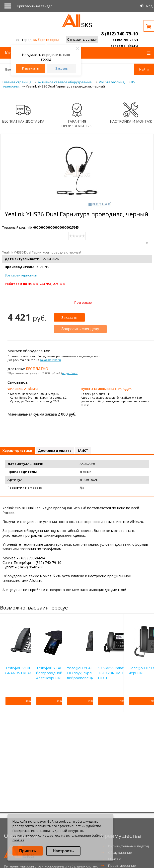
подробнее (70, 373)
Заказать (69, 317)
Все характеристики (21, 275)
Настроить (63, 851)
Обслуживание (120, 853)
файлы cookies (59, 821)
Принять (28, 851)
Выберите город (46, 40)
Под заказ (83, 302)
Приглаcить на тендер (35, 6)
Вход (149, 6)
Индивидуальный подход (128, 846)
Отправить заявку (82, 39)
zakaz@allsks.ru (124, 46)
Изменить (30, 68)
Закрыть (62, 68)
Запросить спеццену (80, 329)
